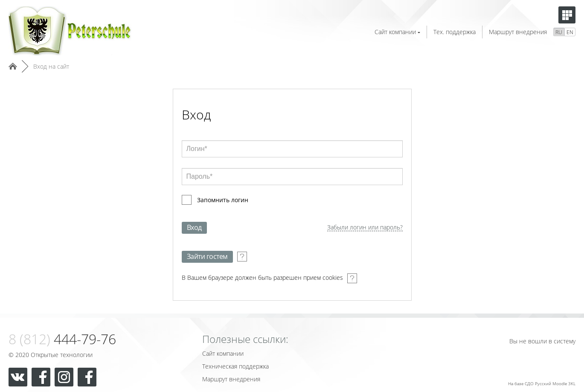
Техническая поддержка (235, 366)
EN (570, 32)
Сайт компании (397, 32)
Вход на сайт (51, 66)
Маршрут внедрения (518, 32)
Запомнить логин (223, 200)
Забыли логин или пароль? (365, 228)
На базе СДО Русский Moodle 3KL (542, 383)
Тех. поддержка (455, 32)
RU (559, 32)
